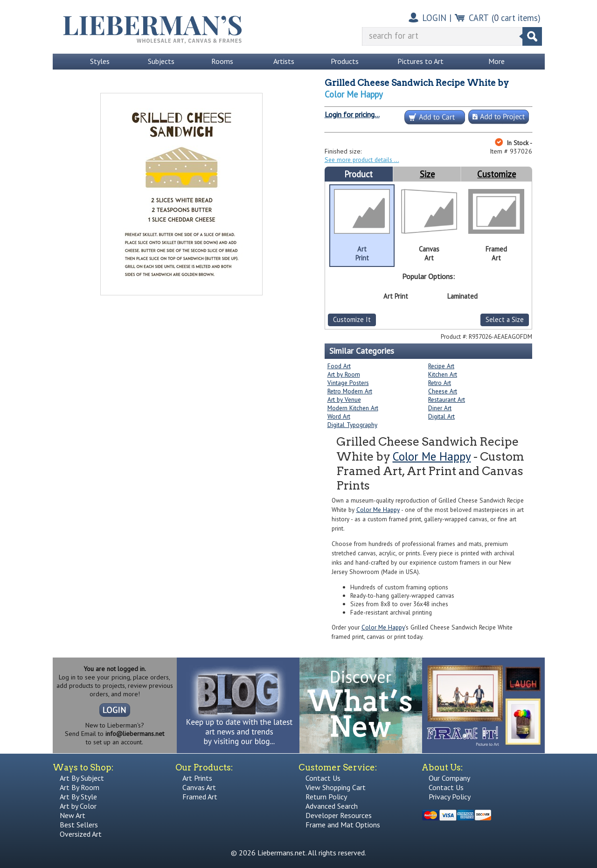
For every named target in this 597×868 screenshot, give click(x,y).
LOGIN (434, 18)
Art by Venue (344, 399)
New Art (73, 815)
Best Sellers (79, 825)
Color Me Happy (354, 94)
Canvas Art (199, 787)
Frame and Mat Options (343, 825)
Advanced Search (332, 806)
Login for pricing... (352, 114)
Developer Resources (339, 815)
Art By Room (80, 787)
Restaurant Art (447, 399)
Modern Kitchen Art (353, 408)
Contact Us (323, 778)
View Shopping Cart (336, 787)
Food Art (339, 366)
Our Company (449, 778)
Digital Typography (352, 425)
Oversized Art (81, 834)
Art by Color (78, 806)
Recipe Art (441, 366)
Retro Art (440, 383)
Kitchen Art (443, 374)
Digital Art (441, 416)
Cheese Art (443, 391)
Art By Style (78, 797)
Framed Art (200, 797)
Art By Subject (82, 778)
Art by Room (344, 374)
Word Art (339, 416)
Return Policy (326, 797)
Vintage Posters (348, 383)
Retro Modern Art (350, 391)
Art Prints (197, 778)
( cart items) (516, 18)
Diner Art (440, 408)
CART (479, 18)
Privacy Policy (450, 797)
